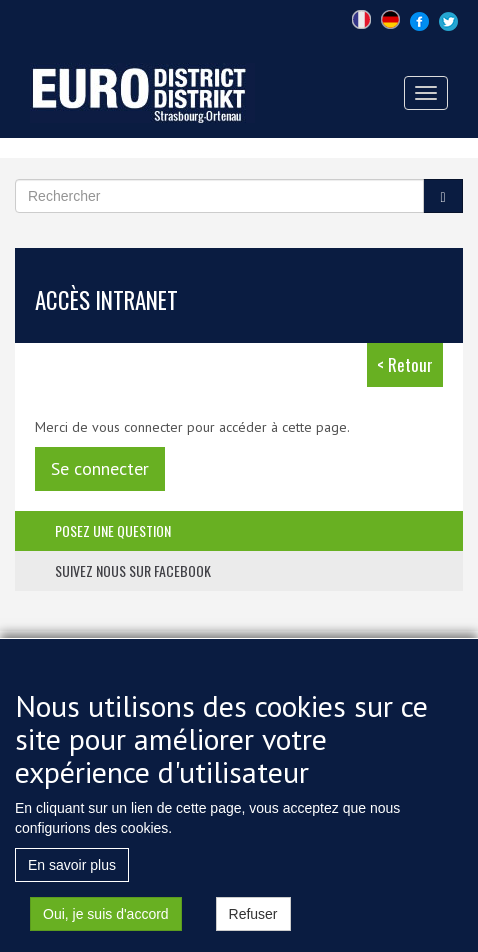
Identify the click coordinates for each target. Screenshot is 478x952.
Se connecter (100, 468)
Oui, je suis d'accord (106, 934)
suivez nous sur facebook (133, 570)
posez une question (113, 530)
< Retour (405, 364)
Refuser (253, 934)
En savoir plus (72, 885)
